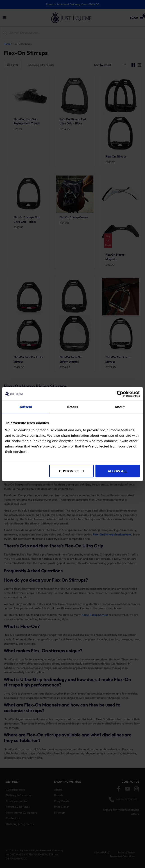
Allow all (118, 471)
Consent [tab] (25, 407)
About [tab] (120, 407)
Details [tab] (72, 407)
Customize (72, 471)
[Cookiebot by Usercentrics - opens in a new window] (120, 394)
